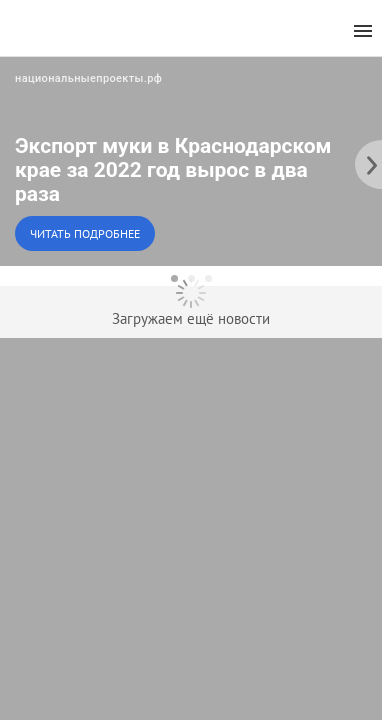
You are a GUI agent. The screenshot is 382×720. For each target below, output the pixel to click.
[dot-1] (174, 278)
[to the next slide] (367, 161)
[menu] (363, 31)
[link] (191, 161)
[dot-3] (208, 278)
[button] (191, 161)
